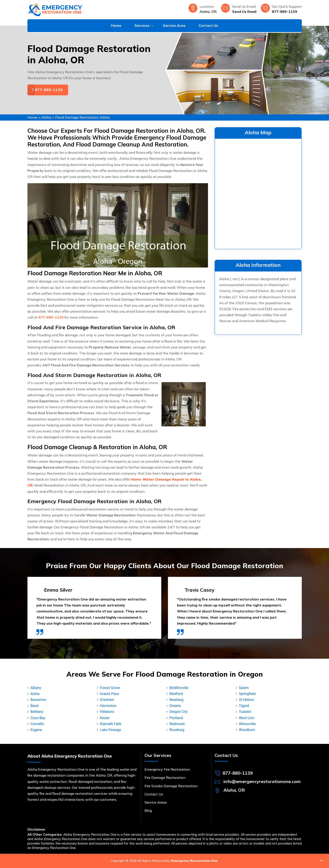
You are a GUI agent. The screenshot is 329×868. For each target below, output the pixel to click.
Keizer (105, 718)
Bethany (37, 712)
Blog (148, 810)
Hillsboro (107, 712)
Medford (176, 694)
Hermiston (108, 706)
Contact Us (208, 25)
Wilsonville (247, 724)
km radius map (258, 193)
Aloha (46, 117)
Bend (35, 706)
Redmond (177, 724)
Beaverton (38, 700)
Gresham (107, 700)
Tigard (244, 706)
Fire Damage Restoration (165, 778)
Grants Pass (110, 694)
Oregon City (179, 712)
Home (116, 25)
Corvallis (37, 724)
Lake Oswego (111, 730)
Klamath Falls (111, 724)
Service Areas (156, 802)
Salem (244, 688)
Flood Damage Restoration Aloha (82, 117)
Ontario (175, 706)
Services (142, 25)
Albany (36, 688)
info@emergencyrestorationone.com (262, 781)
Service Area (174, 25)
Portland (176, 718)
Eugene (36, 730)
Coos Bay (38, 718)
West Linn (247, 718)
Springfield (247, 694)
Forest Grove (110, 688)
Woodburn (247, 730)
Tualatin (245, 712)
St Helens (246, 700)
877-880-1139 (285, 12)
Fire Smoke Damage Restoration (171, 786)
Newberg (177, 700)
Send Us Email (244, 12)
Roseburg (177, 730)
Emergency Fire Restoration (167, 769)
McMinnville (179, 688)
